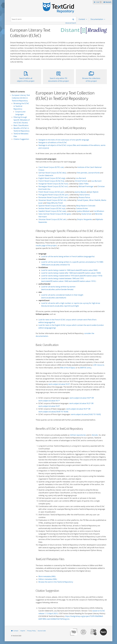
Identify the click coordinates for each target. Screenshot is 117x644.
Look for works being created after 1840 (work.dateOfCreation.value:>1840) (71, 273)
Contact (16, 631)
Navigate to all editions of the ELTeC (53, 142)
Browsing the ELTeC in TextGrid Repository (21, 106)
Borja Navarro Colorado (86, 206)
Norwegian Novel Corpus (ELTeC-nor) (53, 186)
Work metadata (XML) (47, 576)
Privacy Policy (31, 631)
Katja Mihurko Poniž (55, 203)
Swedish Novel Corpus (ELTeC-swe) (52, 211)
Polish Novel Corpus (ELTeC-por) (51, 192)
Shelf (99, 2)
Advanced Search (71, 23)
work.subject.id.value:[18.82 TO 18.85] (86, 414)
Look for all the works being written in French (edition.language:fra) (68, 256)
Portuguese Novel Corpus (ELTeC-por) (53, 195)
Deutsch (109, 2)
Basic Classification (21, 125)
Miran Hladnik (95, 200)
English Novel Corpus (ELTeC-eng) (52, 178)
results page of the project (46, 245)
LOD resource (99, 365)
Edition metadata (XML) (48, 579)
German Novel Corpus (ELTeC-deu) (52, 173)
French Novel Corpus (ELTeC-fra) (51, 181)
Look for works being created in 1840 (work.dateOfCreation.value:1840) (69, 270)
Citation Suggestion (21, 139)
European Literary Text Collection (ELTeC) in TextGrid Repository (21, 98)
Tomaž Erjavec (83, 200)
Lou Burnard (81, 178)
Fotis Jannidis (82, 173)
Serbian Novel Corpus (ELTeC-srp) (52, 208)
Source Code (42, 631)
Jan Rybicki (94, 192)
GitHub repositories (78, 435)
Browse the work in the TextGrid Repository (56, 582)
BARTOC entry (86, 368)
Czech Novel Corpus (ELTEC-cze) (51, 167)
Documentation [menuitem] (97, 19)
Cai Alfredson (99, 211)
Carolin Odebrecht (46, 175)
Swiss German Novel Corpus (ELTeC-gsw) (55, 214)
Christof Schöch (81, 181)
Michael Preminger (86, 186)
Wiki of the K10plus (68, 368)
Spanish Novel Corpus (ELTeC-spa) (52, 206)
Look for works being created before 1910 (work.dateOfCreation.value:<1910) (72, 276)
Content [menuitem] (82, 19)
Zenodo (95, 435)
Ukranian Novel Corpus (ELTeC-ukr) (52, 219)
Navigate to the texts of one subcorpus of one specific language (64, 140)
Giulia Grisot (86, 214)
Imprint (23, 631)
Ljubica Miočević (83, 211)
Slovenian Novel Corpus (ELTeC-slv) (52, 200)
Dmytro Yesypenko (85, 219)
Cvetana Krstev (82, 208)
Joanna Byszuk (80, 192)
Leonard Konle (94, 173)
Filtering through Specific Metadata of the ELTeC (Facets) (22, 120)
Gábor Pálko (84, 184)
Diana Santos (85, 195)
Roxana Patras (84, 197)
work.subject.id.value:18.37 (59, 384)
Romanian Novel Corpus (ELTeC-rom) (53, 197)
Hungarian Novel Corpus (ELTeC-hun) (53, 184)
